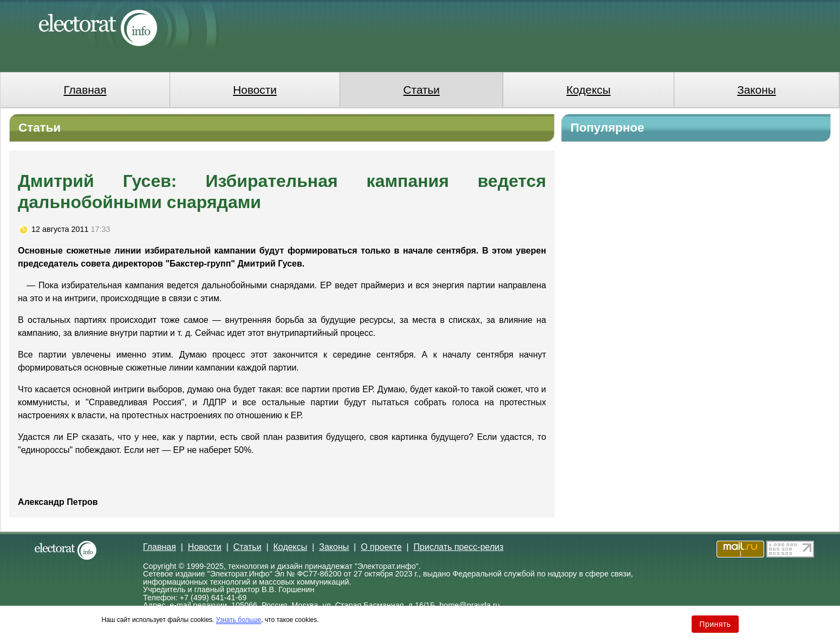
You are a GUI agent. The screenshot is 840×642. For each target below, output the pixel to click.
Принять (715, 624)
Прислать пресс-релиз (459, 547)
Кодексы (589, 90)
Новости (255, 90)
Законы (756, 90)
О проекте (381, 547)
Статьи (422, 90)
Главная (85, 90)
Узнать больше (239, 620)
